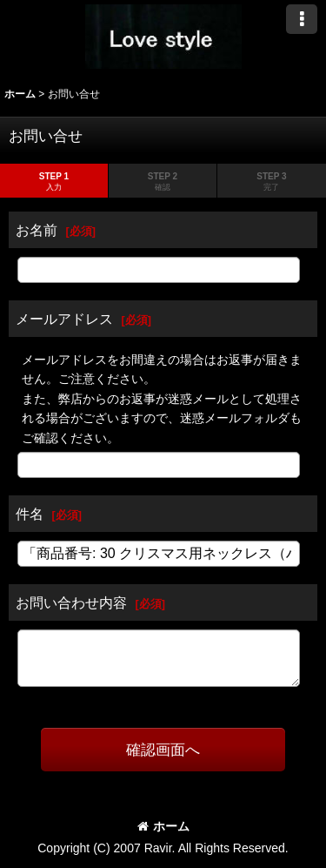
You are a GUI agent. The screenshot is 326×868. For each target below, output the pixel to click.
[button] (302, 19)
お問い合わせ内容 (71, 602)
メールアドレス (64, 319)
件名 (30, 514)
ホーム (163, 826)
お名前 (37, 230)
